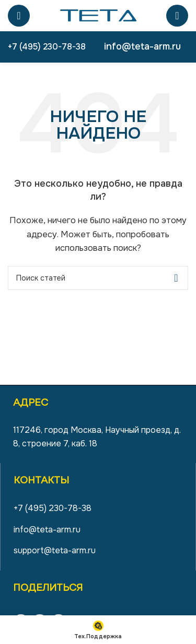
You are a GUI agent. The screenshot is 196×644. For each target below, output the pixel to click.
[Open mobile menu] (19, 16)
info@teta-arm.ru (142, 46)
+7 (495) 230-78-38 (47, 47)
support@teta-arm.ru (55, 550)
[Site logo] (98, 15)
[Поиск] (177, 16)
